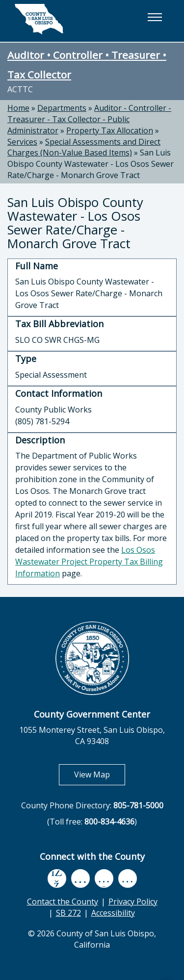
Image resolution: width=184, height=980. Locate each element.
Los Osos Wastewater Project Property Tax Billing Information (89, 562)
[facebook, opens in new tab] (57, 878)
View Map (100, 774)
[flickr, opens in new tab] (104, 878)
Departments (62, 108)
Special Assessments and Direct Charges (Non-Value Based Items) (84, 147)
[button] (155, 17)
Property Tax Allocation (110, 130)
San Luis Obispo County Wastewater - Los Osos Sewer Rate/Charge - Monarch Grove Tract (91, 164)
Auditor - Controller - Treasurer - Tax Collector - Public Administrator (89, 119)
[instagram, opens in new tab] (128, 878)
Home (18, 108)
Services (22, 142)
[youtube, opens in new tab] (80, 878)
